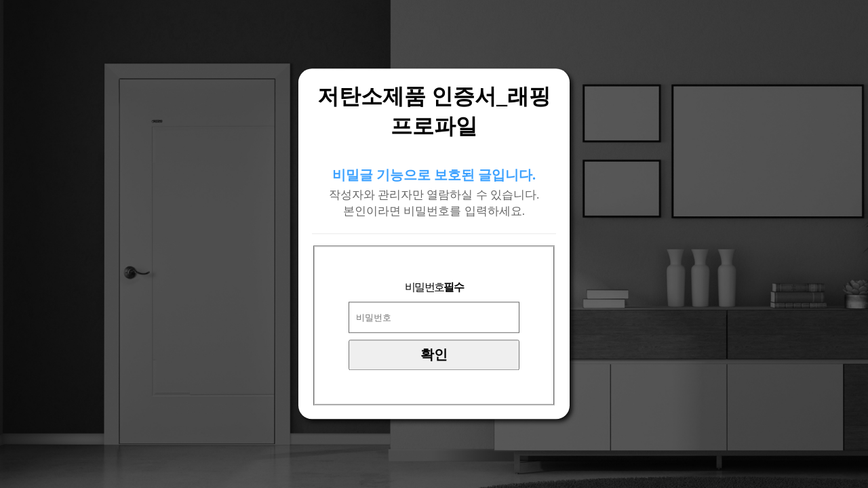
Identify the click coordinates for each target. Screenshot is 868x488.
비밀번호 (434, 288)
